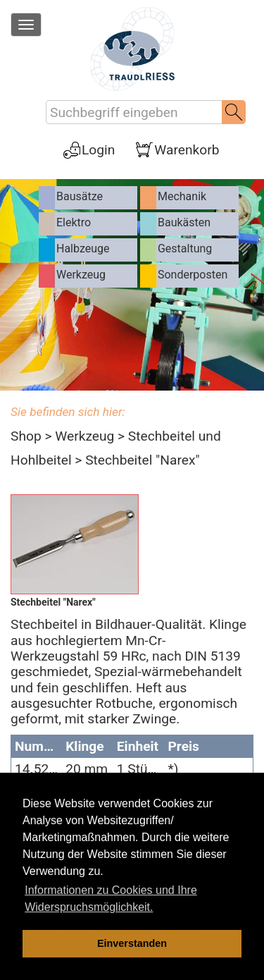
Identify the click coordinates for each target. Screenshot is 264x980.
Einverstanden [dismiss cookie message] (132, 943)
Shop (26, 436)
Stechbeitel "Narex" (142, 460)
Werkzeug (84, 436)
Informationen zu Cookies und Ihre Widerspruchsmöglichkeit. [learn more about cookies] (111, 899)
